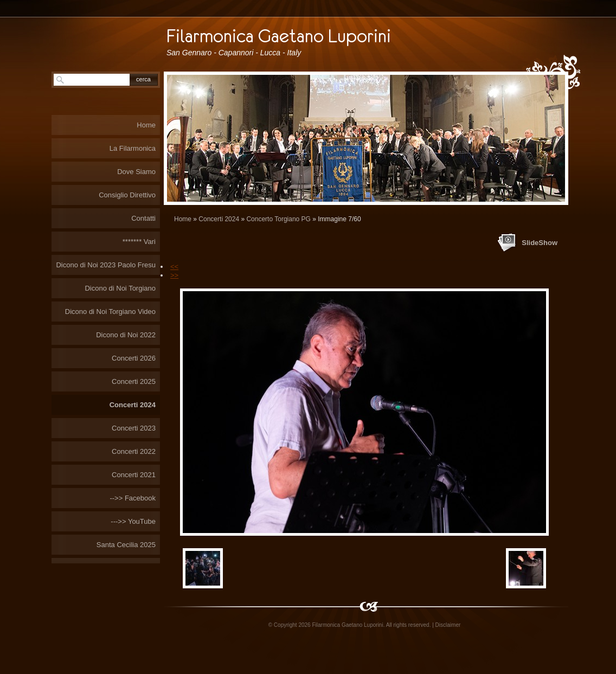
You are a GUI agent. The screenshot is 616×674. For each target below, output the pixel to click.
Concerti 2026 (134, 358)
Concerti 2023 (134, 428)
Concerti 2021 (134, 475)
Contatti (143, 218)
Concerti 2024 (219, 219)
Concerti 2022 (134, 451)
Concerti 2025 (134, 381)
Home (183, 219)
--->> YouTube (133, 521)
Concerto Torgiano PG (278, 219)
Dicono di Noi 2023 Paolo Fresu (106, 265)
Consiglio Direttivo (127, 195)
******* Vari (139, 242)
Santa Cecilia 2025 (126, 545)
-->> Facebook (133, 498)
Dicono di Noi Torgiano (120, 288)
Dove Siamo (136, 172)
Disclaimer (448, 625)
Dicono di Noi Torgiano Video (110, 312)
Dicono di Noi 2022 (126, 335)
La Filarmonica (133, 148)
